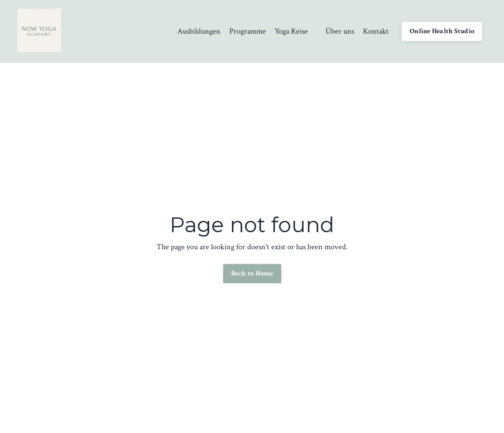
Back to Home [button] (252, 273)
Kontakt (376, 31)
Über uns (340, 31)
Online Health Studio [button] (442, 31)
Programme (248, 31)
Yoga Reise (291, 31)
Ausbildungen (199, 31)
